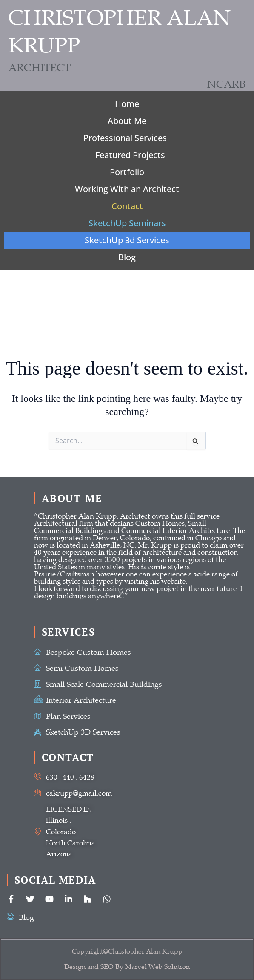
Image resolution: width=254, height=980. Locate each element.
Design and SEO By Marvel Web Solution (127, 967)
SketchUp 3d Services (127, 240)
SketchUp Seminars (127, 223)
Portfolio (127, 172)
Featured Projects (130, 155)
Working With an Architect (127, 189)
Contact (127, 206)
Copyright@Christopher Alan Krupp (127, 951)
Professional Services (125, 138)
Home (127, 104)
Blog (127, 257)
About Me (127, 121)
